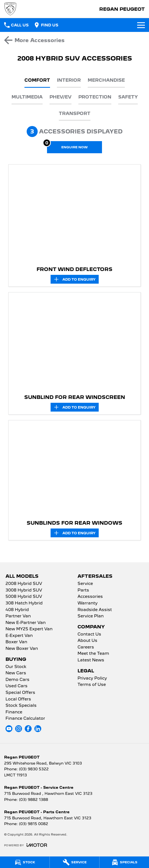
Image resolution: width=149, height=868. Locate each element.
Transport (75, 113)
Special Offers (20, 693)
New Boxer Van (22, 649)
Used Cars (16, 686)
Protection (95, 97)
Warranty (88, 603)
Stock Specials (21, 706)
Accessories (90, 597)
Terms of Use (92, 685)
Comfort (37, 80)
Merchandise (106, 80)
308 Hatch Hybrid (24, 603)
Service (85, 584)
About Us (87, 641)
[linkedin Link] (38, 729)
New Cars (16, 673)
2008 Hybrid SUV (24, 584)
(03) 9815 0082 (34, 824)
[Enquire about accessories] (74, 147)
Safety (128, 97)
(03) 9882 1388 (34, 799)
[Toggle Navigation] (141, 25)
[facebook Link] (28, 729)
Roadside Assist (95, 610)
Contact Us (89, 634)
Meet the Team (93, 654)
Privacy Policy (92, 678)
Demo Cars (17, 680)
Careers (86, 647)
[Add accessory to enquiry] (75, 279)
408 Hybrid (17, 610)
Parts (83, 590)
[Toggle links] (26, 845)
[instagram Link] (19, 729)
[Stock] (25, 862)
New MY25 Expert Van (29, 629)
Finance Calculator (25, 719)
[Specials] (124, 862)
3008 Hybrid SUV (24, 590)
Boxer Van (16, 642)
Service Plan (91, 616)
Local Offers (18, 699)
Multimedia (27, 97)
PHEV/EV (60, 97)
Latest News (91, 660)
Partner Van (18, 616)
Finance (14, 712)
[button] (74, 214)
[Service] (74, 862)
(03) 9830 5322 (34, 769)
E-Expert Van (19, 636)
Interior (69, 80)
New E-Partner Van (26, 623)
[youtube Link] (9, 729)
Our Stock (16, 667)
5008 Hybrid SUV (24, 597)
